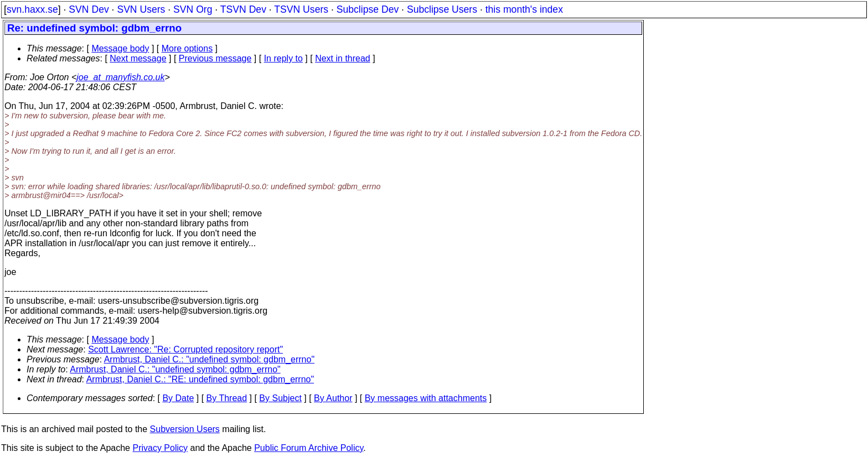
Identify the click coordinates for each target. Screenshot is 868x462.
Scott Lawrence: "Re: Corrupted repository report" (185, 349)
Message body (120, 48)
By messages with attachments (426, 398)
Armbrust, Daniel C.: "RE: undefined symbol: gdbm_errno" (200, 379)
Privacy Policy (160, 448)
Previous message (215, 58)
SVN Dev (89, 9)
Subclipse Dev (368, 9)
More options (187, 48)
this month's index (524, 9)
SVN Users (141, 9)
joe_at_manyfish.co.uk (120, 77)
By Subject (280, 398)
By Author (333, 398)
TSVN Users (301, 9)
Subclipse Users (442, 9)
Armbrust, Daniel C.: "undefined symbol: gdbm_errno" (209, 359)
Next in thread (343, 58)
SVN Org (193, 9)
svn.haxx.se (32, 9)
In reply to (283, 58)
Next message (138, 58)
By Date (178, 398)
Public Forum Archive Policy (309, 448)
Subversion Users (185, 429)
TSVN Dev (243, 9)
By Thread (227, 398)
